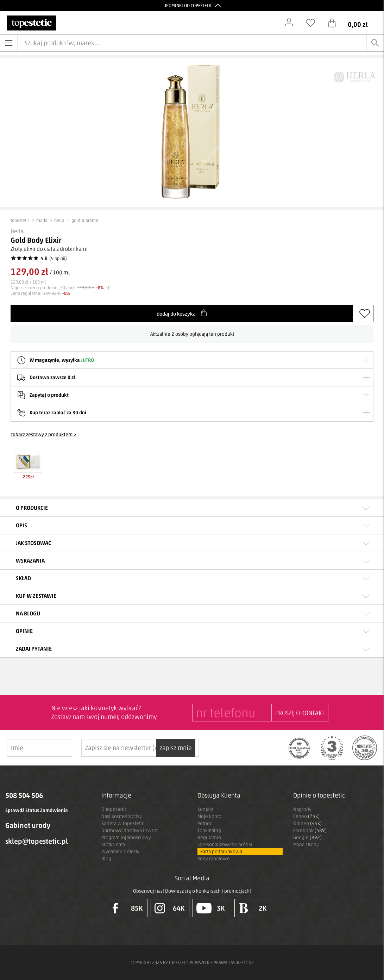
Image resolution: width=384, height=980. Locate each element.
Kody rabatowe (214, 859)
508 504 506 (24, 795)
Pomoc (205, 823)
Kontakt (205, 809)
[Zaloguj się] (292, 23)
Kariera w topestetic (123, 823)
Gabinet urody (28, 825)
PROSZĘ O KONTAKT (300, 713)
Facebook (310, 830)
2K (253, 908)
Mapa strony (306, 845)
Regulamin (209, 838)
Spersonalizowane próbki (225, 845)
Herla (17, 231)
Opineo (307, 823)
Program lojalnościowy (126, 838)
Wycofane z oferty (120, 852)
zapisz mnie (217, 748)
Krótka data (113, 845)
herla (59, 220)
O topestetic (114, 809)
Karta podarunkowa (221, 852)
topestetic (20, 220)
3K (211, 908)
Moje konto (209, 816)
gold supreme (85, 220)
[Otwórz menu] (9, 43)
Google (307, 838)
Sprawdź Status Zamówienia (37, 810)
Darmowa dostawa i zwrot (130, 830)
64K (170, 908)
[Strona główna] (32, 23)
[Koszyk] (353, 23)
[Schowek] (314, 23)
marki (42, 220)
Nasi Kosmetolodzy (122, 816)
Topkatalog (209, 830)
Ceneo (306, 816)
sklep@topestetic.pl (37, 841)
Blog (106, 859)
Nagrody (302, 809)
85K (128, 908)
